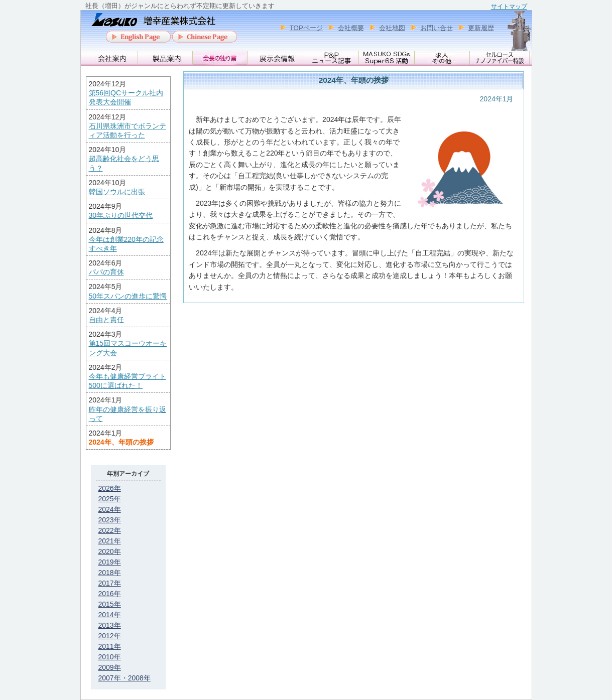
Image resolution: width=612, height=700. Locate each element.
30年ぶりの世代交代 (121, 215)
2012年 (110, 636)
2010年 (110, 657)
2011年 (110, 646)
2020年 (110, 551)
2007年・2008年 (125, 678)
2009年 (110, 667)
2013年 (110, 625)
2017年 (110, 583)
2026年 (110, 488)
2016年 (110, 594)
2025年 (110, 499)
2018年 (110, 573)
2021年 (110, 541)
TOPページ (306, 28)
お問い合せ (437, 28)
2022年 (110, 530)
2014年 (110, 615)
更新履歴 (481, 28)
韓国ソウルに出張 (117, 192)
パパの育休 (106, 272)
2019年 (110, 562)
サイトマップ (509, 7)
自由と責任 (106, 320)
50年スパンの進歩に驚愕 (128, 296)
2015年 (110, 604)
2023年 (110, 520)
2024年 (110, 509)
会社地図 (392, 28)
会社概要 (351, 28)
